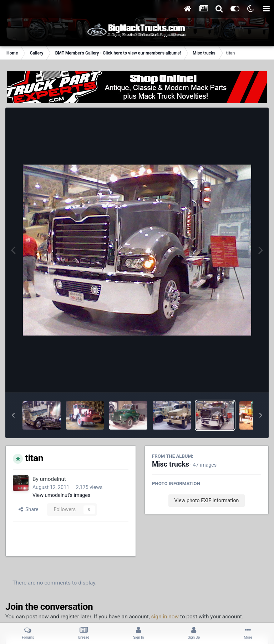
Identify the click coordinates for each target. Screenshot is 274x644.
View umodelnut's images (61, 495)
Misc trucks (171, 464)
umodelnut (53, 479)
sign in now (165, 617)
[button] (13, 415)
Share (29, 509)
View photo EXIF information (206, 500)
